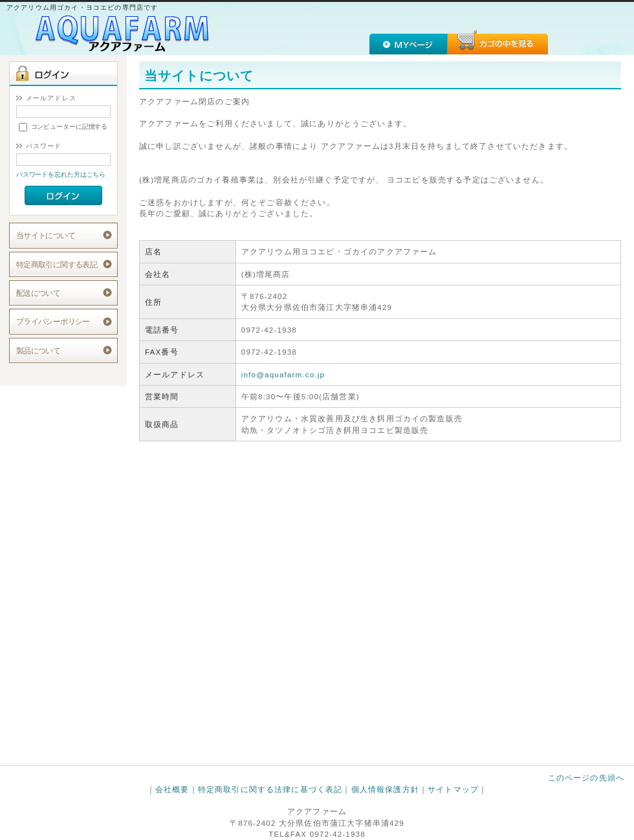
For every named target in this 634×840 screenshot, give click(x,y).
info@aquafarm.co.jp (283, 374)
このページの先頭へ (586, 778)
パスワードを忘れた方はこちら (61, 174)
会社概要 (172, 789)
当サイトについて (46, 235)
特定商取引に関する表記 (57, 264)
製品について (38, 350)
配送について (38, 293)
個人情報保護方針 (385, 789)
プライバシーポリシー (53, 321)
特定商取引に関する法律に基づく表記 (270, 789)
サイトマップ (453, 789)
